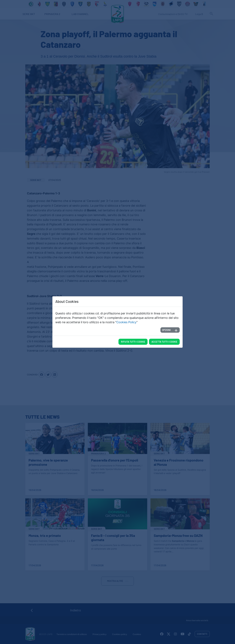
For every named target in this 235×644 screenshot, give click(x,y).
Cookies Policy (126, 322)
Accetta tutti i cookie (164, 342)
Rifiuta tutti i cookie (133, 342)
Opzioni (166, 330)
